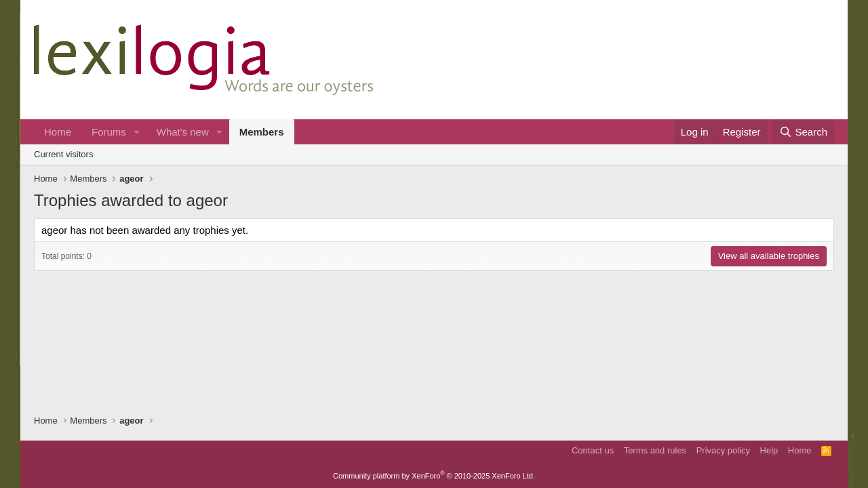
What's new (183, 132)
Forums (109, 132)
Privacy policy (723, 450)
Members (262, 132)
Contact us (593, 450)
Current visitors (63, 154)
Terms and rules (655, 450)
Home (58, 132)
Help (769, 450)
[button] (137, 132)
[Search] (803, 132)
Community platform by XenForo (434, 476)
